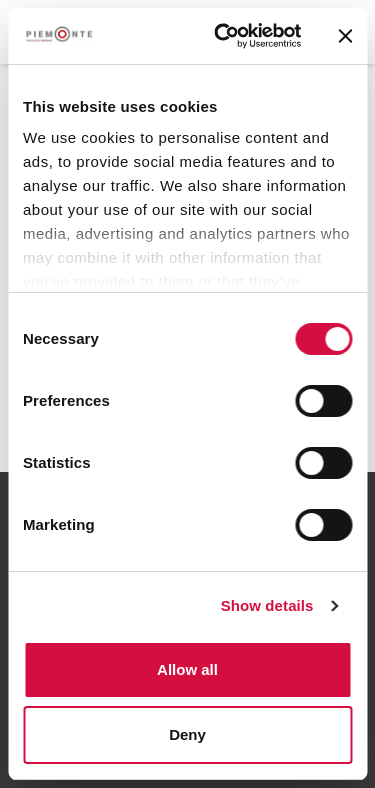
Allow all (187, 669)
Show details (267, 605)
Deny (187, 734)
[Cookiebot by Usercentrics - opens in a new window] (223, 36)
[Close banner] (345, 36)
